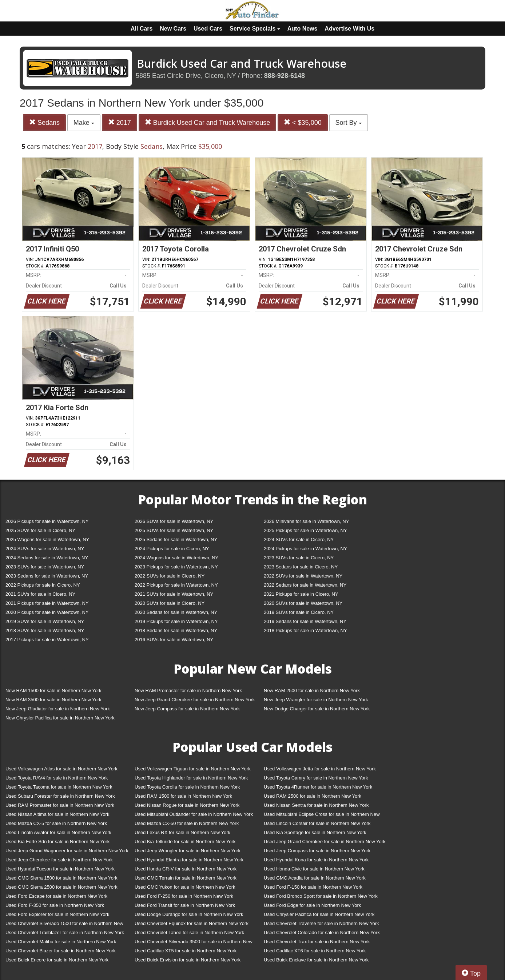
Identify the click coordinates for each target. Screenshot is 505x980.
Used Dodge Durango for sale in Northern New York (189, 914)
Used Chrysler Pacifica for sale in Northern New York (319, 914)
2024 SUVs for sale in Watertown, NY (45, 549)
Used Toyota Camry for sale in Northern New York (316, 778)
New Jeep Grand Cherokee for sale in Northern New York (195, 700)
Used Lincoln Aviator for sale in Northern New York (58, 832)
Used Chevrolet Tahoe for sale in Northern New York (189, 933)
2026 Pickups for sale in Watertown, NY (47, 521)
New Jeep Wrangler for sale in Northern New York (316, 700)
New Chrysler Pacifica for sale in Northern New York (60, 718)
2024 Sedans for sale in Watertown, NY (47, 558)
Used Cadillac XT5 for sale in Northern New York (186, 951)
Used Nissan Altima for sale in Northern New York (57, 814)
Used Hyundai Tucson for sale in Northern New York (60, 869)
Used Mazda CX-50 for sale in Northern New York (187, 823)
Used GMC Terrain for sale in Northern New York (186, 878)
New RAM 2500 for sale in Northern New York (312, 691)
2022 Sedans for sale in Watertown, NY (305, 585)
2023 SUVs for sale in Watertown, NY (45, 567)
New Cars (173, 29)
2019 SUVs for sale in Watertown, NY (45, 621)
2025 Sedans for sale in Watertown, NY (176, 539)
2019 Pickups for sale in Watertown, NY (176, 621)
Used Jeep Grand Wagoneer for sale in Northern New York (67, 851)
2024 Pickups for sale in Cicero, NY (172, 549)
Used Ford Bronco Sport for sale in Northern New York (321, 896)
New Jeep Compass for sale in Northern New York (187, 709)
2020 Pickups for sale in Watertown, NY (47, 612)
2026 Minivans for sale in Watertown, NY (306, 521)
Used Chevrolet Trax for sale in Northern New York (317, 942)
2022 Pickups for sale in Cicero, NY (43, 585)
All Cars (142, 29)
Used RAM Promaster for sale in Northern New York (60, 805)
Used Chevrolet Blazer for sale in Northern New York (61, 951)
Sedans (44, 122)
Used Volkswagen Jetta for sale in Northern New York (320, 769)
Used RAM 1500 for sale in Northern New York (183, 796)
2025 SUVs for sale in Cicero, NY (40, 530)
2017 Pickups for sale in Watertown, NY (47, 640)
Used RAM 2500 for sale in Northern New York (313, 796)
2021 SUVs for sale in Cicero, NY (40, 594)
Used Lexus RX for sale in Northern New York (182, 832)
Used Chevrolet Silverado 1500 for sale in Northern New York (64, 925)
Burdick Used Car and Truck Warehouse (207, 122)
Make (84, 123)
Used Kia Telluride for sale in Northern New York (185, 842)
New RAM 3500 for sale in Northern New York (53, 700)
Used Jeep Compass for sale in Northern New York (317, 851)
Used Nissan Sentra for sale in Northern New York (316, 805)
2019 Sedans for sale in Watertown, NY (305, 621)
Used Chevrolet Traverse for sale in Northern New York (321, 923)
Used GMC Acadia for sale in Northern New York (315, 878)
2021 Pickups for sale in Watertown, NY (47, 603)
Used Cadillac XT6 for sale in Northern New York (315, 951)
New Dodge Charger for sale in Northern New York (317, 709)
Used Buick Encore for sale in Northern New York (57, 960)
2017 (120, 122)
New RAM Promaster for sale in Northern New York (188, 691)
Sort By (349, 123)
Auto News (303, 29)
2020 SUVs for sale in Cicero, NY (170, 603)
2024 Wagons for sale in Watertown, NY (176, 558)
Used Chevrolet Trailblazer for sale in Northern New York (65, 933)
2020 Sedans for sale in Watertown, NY (176, 612)
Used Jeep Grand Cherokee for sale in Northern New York (325, 842)
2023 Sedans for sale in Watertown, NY (47, 576)
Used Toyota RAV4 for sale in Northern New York (57, 778)
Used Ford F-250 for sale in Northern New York (184, 896)
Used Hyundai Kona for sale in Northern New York (316, 860)
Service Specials (255, 29)
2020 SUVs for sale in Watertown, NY (303, 603)
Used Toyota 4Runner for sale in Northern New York (318, 787)
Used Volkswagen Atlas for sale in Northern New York (61, 769)
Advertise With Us (349, 29)
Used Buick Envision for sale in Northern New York (188, 960)
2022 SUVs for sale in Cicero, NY (170, 576)
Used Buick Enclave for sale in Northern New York (316, 960)
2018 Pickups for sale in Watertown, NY (305, 630)
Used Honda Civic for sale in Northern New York (314, 869)
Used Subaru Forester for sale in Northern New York (60, 796)
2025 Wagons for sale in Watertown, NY (47, 539)
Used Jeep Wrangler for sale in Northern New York (188, 851)
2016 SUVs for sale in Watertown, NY (174, 640)
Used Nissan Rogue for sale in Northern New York (187, 805)
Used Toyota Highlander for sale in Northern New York (191, 778)
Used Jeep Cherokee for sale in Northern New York (59, 860)
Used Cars (208, 29)
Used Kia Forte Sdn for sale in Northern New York (57, 842)
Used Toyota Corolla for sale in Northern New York (187, 787)
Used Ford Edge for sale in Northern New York (312, 905)
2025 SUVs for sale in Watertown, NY (174, 530)
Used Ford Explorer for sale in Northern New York (57, 914)
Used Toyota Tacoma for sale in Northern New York (59, 787)
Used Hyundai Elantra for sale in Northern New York (189, 860)
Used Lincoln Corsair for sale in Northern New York (317, 823)
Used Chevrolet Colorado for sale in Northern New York (322, 933)
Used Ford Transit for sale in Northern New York (185, 905)
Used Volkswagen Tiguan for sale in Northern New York (193, 769)
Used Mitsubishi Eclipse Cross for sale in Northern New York (322, 816)
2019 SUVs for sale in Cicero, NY (299, 612)
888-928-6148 (285, 76)
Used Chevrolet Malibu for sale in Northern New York (61, 942)
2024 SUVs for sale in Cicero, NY (299, 539)
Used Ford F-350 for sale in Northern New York (55, 905)
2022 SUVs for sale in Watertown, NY (303, 576)
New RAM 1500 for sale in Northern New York (53, 691)
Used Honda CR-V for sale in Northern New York (186, 869)
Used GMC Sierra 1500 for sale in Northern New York (61, 878)
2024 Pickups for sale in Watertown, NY (305, 549)
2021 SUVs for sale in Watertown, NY (174, 594)
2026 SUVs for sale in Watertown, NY (174, 521)
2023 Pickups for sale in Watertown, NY (176, 567)
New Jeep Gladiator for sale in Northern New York (58, 709)
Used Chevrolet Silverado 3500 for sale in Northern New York (194, 943)
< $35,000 (303, 122)
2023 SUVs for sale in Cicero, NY (299, 558)
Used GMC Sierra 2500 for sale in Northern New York (61, 887)
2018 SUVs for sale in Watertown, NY (45, 630)
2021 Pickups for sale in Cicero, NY (301, 594)
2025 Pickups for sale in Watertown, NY (305, 530)
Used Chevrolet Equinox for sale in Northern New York (192, 923)
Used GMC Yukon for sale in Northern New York (185, 887)
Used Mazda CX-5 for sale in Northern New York (56, 823)
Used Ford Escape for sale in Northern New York (56, 896)
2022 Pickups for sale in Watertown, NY (176, 585)
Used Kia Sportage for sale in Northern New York (315, 832)
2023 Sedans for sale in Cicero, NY (301, 567)
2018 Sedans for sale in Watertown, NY (176, 630)
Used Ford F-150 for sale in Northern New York (313, 887)
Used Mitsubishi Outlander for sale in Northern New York (194, 814)
